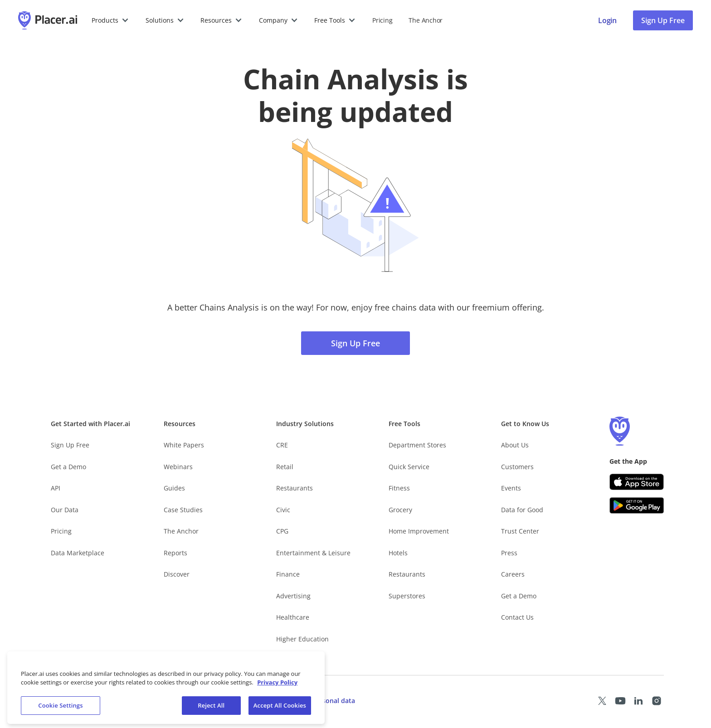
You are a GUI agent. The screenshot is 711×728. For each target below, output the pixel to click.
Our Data (65, 510)
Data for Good (522, 510)
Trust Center (520, 531)
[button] (110, 20)
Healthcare (293, 617)
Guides (174, 488)
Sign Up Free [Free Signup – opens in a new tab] (70, 445)
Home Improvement (419, 531)
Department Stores (417, 445)
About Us (515, 445)
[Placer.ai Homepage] (48, 20)
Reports (175, 553)
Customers (517, 467)
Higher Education (302, 639)
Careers (513, 574)
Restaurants (295, 488)
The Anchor (181, 531)
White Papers (184, 445)
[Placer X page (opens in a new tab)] (602, 701)
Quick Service (409, 467)
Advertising (293, 596)
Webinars (178, 467)
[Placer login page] (607, 20)
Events (511, 488)
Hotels (398, 553)
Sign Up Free (355, 343)
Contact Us (517, 617)
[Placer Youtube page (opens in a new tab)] (620, 701)
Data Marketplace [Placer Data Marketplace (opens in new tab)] (78, 553)
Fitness (399, 488)
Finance (288, 574)
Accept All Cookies (280, 712)
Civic (283, 510)
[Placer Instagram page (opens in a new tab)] (657, 701)
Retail (285, 467)
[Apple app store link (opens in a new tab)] (637, 482)
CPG (282, 531)
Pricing (382, 20)
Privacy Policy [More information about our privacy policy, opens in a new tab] (277, 689)
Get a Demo (68, 467)
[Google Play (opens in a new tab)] (637, 505)
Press (509, 553)
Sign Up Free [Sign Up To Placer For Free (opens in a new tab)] (663, 20)
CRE (282, 445)
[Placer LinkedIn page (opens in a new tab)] (638, 701)
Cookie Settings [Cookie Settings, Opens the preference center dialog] (60, 712)
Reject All (211, 712)
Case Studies (183, 510)
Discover (177, 574)
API (56, 488)
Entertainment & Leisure (313, 553)
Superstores (407, 596)
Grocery (400, 510)
